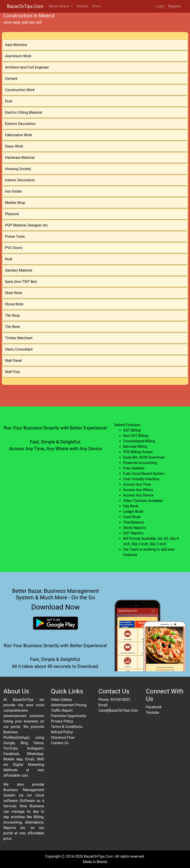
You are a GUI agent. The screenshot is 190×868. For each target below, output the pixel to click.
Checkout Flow (63, 738)
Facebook (154, 707)
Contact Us (60, 743)
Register (175, 6)
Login (160, 6)
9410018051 (120, 700)
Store (96, 6)
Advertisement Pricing (69, 705)
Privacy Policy (62, 721)
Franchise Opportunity (69, 716)
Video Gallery (62, 700)
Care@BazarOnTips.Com (118, 710)
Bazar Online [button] (59, 6)
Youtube (153, 712)
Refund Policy (62, 732)
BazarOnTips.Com (25, 6)
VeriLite (82, 6)
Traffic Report (62, 710)
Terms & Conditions (67, 727)
